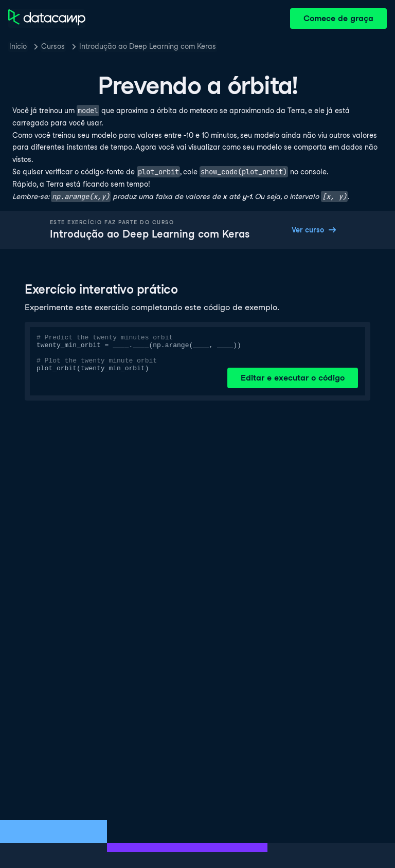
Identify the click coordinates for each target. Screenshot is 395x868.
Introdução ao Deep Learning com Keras (148, 46)
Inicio (18, 46)
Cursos (53, 46)
